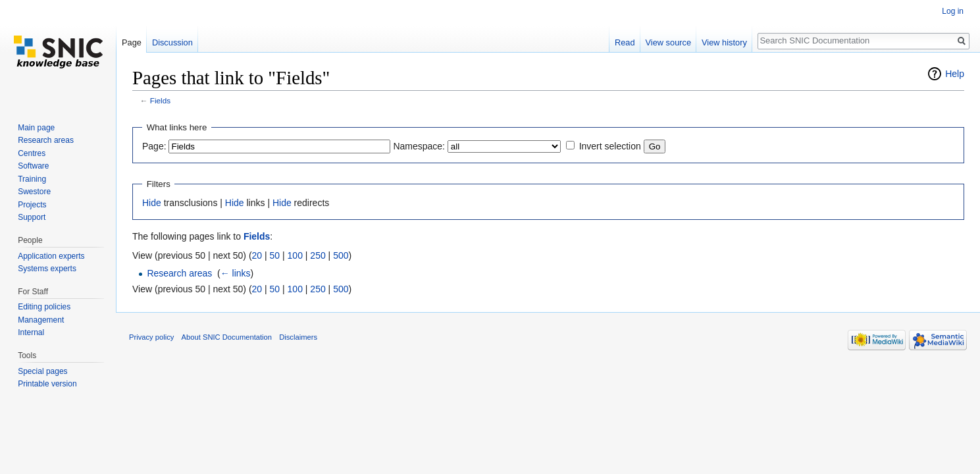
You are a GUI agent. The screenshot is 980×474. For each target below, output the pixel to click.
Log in (953, 11)
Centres (32, 153)
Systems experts (47, 269)
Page (132, 42)
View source (668, 42)
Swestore (34, 192)
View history (724, 42)
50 (275, 255)
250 (318, 255)
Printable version (47, 384)
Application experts (51, 256)
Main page (36, 128)
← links (236, 273)
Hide (152, 203)
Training (32, 179)
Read (625, 42)
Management (41, 320)
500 (341, 255)
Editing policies (44, 307)
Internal (31, 332)
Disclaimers (298, 337)
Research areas (179, 273)
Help (955, 74)
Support (32, 217)
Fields (160, 100)
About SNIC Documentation (227, 337)
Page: (154, 146)
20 (257, 255)
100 (295, 255)
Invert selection (610, 146)
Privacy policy (151, 337)
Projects (32, 205)
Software (33, 166)
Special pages (42, 371)
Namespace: (419, 146)
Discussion (172, 42)
